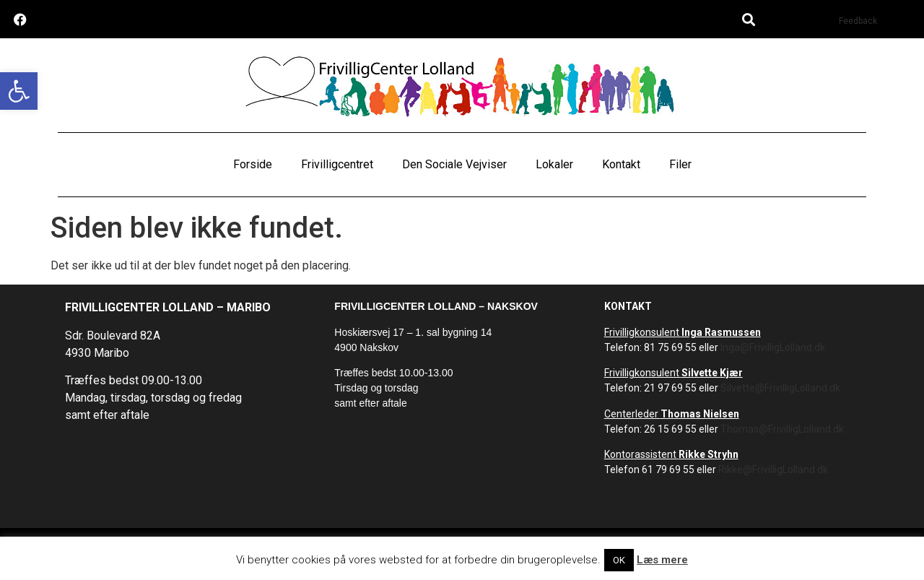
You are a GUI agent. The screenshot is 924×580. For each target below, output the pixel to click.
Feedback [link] (858, 21)
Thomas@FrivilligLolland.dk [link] (782, 429)
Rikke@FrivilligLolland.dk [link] (773, 469)
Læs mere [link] (662, 560)
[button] (748, 19)
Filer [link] (680, 164)
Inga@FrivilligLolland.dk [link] (773, 347)
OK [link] (619, 560)
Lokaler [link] (554, 164)
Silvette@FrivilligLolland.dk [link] (780, 388)
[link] (19, 91)
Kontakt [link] (621, 164)
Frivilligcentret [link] (337, 164)
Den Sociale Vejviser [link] (454, 164)
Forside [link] (253, 164)
